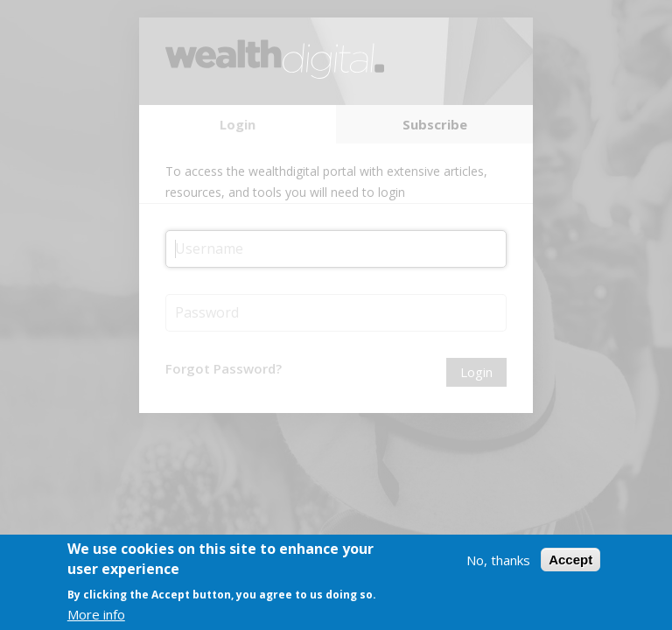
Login (238, 124)
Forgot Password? (224, 368)
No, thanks (498, 561)
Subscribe (435, 124)
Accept (570, 560)
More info (96, 615)
